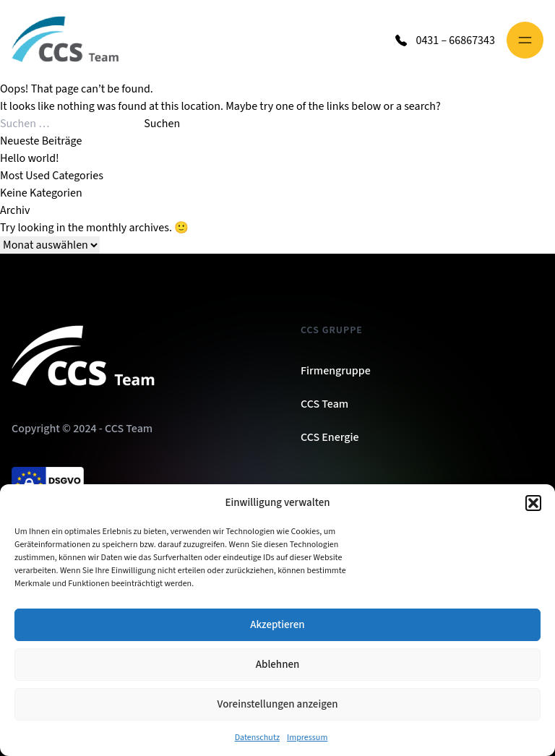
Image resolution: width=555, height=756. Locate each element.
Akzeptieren (277, 625)
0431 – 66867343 (455, 40)
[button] (533, 503)
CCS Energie (330, 437)
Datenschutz (257, 738)
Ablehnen (277, 665)
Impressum (307, 738)
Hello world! (30, 158)
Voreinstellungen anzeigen (278, 704)
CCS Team (324, 404)
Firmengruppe (336, 371)
